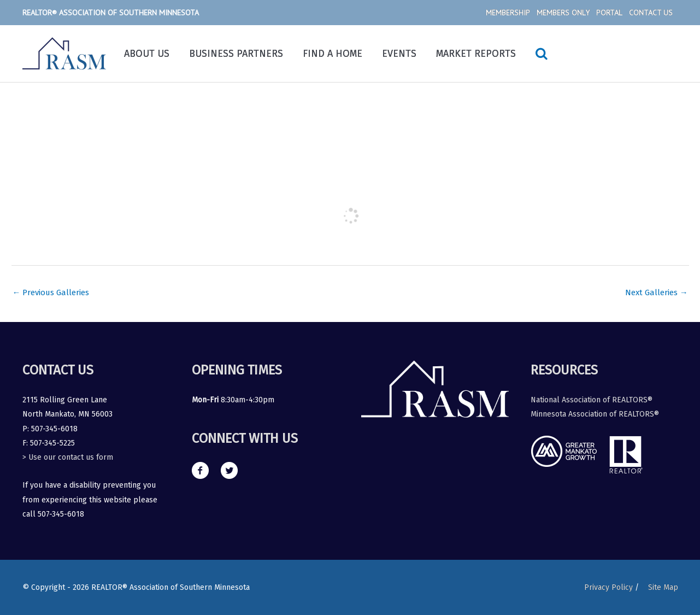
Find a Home (333, 54)
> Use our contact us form (68, 458)
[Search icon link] (542, 54)
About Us (147, 54)
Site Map (663, 587)
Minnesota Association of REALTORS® (595, 414)
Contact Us (651, 13)
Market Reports (476, 54)
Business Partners (236, 54)
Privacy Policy (608, 587)
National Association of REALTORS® (592, 400)
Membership (508, 13)
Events (399, 54)
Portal (609, 13)
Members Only (563, 13)
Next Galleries (657, 292)
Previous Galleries (51, 292)
